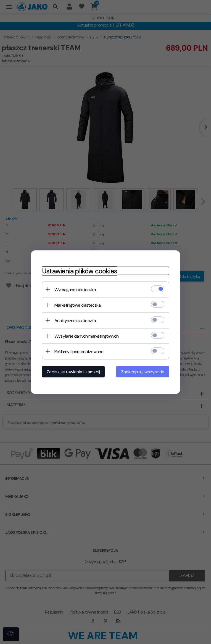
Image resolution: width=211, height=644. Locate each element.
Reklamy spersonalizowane (79, 351)
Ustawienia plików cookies (80, 271)
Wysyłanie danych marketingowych (86, 336)
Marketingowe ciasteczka (78, 305)
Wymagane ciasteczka (75, 289)
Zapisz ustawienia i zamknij (73, 372)
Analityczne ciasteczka (75, 320)
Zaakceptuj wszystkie (143, 372)
